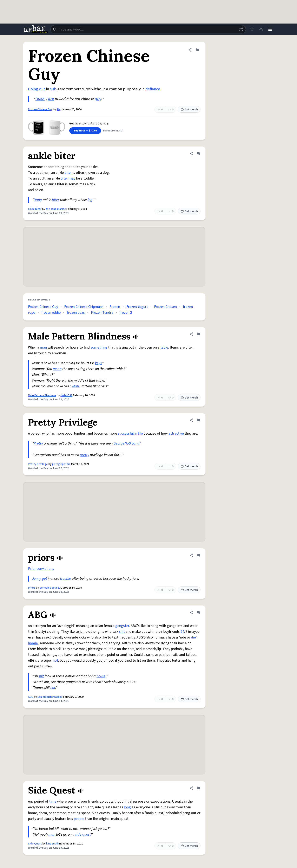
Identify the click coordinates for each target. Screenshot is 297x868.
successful (126, 433)
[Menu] (270, 29)
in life (139, 433)
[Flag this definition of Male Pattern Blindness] (198, 334)
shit (122, 632)
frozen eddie (51, 313)
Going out (37, 89)
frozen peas (76, 313)
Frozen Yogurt (137, 307)
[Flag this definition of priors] (198, 555)
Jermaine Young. (50, 588)
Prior (32, 569)
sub (53, 89)
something (99, 347)
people (79, 819)
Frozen (115, 307)
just (51, 99)
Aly (59, 109)
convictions (45, 569)
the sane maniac (56, 209)
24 (182, 632)
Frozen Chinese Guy (40, 109)
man (43, 347)
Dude (40, 99)
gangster (122, 626)
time (53, 801)
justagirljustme (61, 464)
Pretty (38, 443)
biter (68, 173)
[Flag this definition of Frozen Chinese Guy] (197, 50)
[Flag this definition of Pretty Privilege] (198, 420)
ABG (31, 697)
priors (32, 588)
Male (76, 386)
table (164, 347)
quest (87, 834)
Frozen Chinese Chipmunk (84, 307)
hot (55, 660)
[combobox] (148, 29)
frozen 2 (126, 313)
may (72, 178)
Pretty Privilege (38, 464)
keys (98, 363)
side (78, 834)
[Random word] (241, 29)
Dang (38, 200)
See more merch (113, 131)
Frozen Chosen (165, 307)
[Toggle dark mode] (261, 29)
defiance (153, 89)
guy (98, 99)
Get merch (189, 110)
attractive (176, 433)
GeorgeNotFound (126, 443)
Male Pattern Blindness (42, 395)
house (101, 676)
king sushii (52, 844)
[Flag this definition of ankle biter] (198, 154)
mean (57, 369)
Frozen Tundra (102, 313)
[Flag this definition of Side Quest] (198, 788)
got (44, 579)
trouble (65, 579)
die (193, 637)
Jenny (37, 579)
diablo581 (66, 395)
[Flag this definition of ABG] (198, 613)
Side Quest (35, 844)
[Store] (252, 29)
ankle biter (35, 209)
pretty (84, 455)
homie (33, 643)
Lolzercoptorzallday (50, 697)
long (127, 807)
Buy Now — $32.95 (85, 131)
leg (90, 200)
